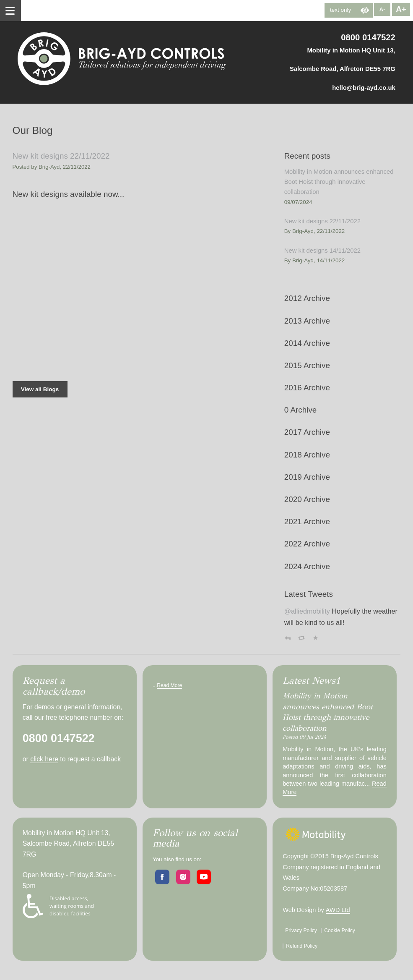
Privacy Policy (301, 930)
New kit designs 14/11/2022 (322, 251)
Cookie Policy (340, 930)
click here (44, 759)
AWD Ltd (338, 910)
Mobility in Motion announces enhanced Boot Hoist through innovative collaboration (339, 182)
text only (340, 10)
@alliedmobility (307, 611)
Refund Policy (302, 946)
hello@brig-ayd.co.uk (364, 88)
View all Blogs (40, 389)
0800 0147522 (368, 37)
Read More (169, 685)
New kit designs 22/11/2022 (61, 156)
